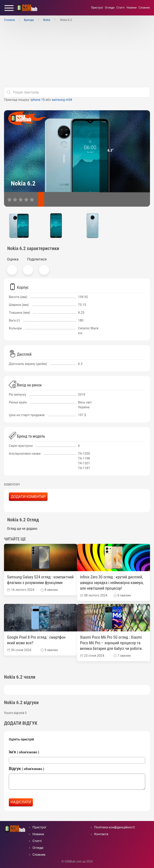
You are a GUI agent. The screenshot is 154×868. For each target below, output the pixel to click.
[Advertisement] (77, 56)
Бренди (29, 20)
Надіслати (21, 802)
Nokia (47, 20)
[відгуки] (53, 199)
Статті (121, 8)
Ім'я (24, 752)
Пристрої (97, 8)
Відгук (26, 769)
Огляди (110, 8)
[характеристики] (41, 199)
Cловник (144, 8)
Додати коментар (28, 497)
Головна (9, 20)
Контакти (101, 834)
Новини (132, 8)
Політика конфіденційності (114, 827)
